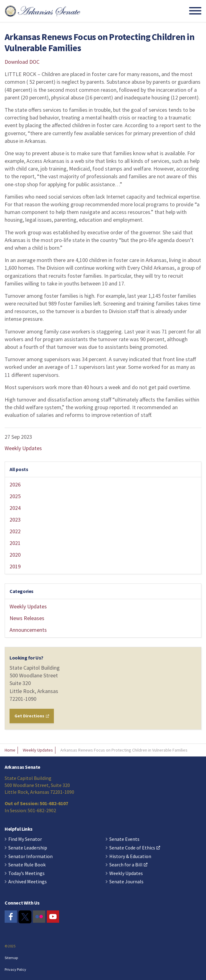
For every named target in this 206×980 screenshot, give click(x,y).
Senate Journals (126, 882)
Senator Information (30, 857)
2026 (15, 484)
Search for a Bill (128, 865)
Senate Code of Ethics (135, 848)
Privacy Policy (15, 969)
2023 (15, 520)
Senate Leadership (28, 848)
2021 (15, 543)
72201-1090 (23, 699)
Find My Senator (25, 839)
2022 (15, 531)
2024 (15, 508)
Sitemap (11, 958)
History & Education (130, 857)
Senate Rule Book (27, 865)
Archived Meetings (28, 882)
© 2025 (10, 946)
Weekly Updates (23, 448)
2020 (15, 555)
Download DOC (22, 62)
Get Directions (32, 716)
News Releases (27, 618)
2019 (15, 566)
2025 (15, 496)
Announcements (28, 630)
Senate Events (124, 839)
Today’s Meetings (26, 873)
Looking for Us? (26, 658)
